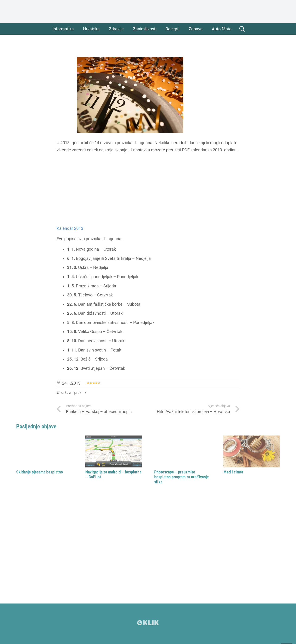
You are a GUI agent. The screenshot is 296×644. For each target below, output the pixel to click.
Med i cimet (233, 472)
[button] (242, 29)
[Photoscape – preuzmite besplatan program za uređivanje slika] (183, 451)
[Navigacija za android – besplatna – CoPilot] (114, 451)
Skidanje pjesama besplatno (40, 472)
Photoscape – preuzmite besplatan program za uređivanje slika (182, 477)
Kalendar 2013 (70, 228)
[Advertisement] (148, 189)
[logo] (148, 12)
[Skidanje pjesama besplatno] (45, 451)
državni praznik (74, 393)
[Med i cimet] (252, 451)
